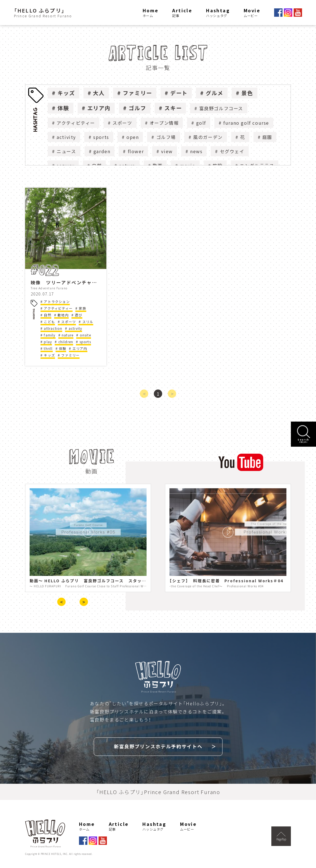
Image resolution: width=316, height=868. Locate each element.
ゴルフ (137, 108)
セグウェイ (232, 151)
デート (179, 93)
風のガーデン (208, 137)
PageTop (281, 835)
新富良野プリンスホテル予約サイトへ (158, 746)
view (167, 151)
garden (102, 151)
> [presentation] (84, 602)
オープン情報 (164, 123)
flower (136, 151)
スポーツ (122, 123)
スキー (173, 108)
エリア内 (99, 108)
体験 (63, 108)
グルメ (215, 93)
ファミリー (137, 93)
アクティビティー (76, 123)
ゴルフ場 (166, 137)
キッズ (66, 93)
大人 (99, 93)
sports (101, 137)
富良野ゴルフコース (221, 108)
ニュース (66, 151)
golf (201, 123)
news (196, 151)
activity (66, 137)
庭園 (267, 137)
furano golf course (246, 123)
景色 (247, 93)
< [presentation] (61, 602)
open (133, 137)
